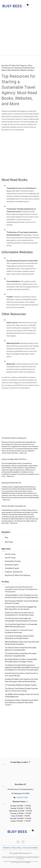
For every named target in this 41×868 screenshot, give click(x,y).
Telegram (28, 862)
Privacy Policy (17, 848)
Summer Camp (10, 554)
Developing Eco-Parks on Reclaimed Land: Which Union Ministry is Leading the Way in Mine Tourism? (22, 703)
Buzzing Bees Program (13, 561)
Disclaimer (7, 848)
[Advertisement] (20, 34)
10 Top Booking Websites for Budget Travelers (21, 685)
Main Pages (9, 542)
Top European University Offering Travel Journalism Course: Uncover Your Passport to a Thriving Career (21, 589)
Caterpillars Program (12, 568)
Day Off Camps (10, 558)
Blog (6, 537)
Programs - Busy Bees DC (14, 572)
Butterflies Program (12, 565)
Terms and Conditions (30, 848)
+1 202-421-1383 (22, 798)
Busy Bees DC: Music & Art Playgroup (18, 575)
